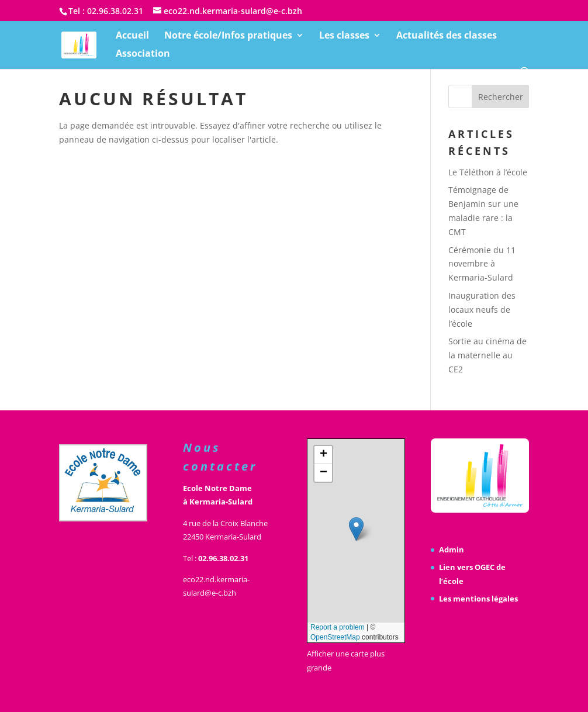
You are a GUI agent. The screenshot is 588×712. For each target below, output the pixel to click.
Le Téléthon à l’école (488, 172)
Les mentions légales (478, 599)
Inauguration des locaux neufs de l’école (482, 310)
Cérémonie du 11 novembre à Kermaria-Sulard (482, 264)
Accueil (132, 36)
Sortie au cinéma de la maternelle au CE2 (487, 355)
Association (143, 54)
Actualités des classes (447, 36)
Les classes (344, 36)
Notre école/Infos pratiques (228, 36)
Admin (452, 549)
